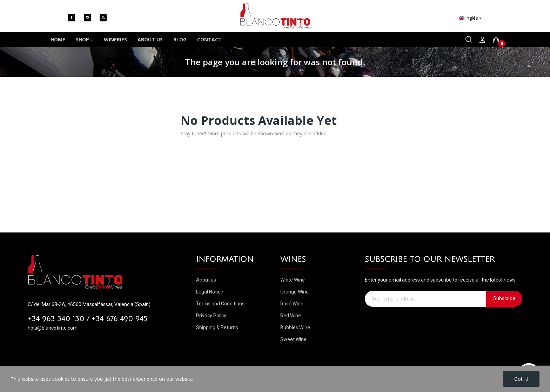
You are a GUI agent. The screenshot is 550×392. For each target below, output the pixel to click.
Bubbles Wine (295, 327)
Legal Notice (210, 292)
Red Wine (291, 316)
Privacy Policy (211, 316)
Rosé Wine (292, 304)
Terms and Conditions (220, 304)
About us (206, 280)
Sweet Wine (293, 339)
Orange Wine (294, 292)
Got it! (521, 379)
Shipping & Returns (217, 327)
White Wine (293, 280)
